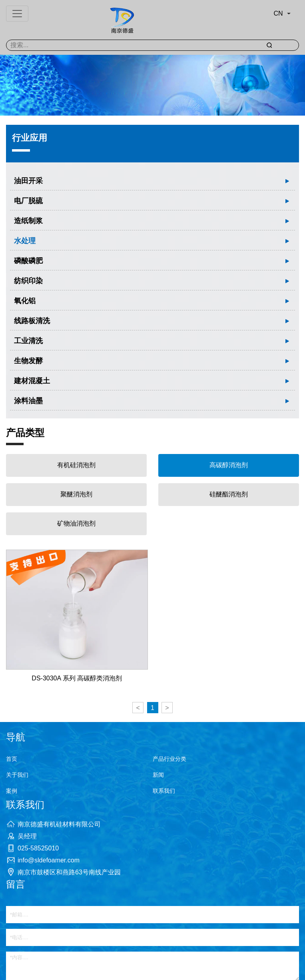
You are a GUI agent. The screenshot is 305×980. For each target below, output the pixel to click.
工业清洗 (28, 341)
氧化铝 (25, 301)
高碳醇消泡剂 (229, 465)
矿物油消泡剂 (76, 523)
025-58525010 (38, 848)
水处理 (25, 241)
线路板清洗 (32, 321)
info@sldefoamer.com (49, 860)
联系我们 (164, 791)
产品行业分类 (169, 759)
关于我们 (17, 775)
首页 (12, 759)
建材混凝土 (32, 381)
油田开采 (28, 181)
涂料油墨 (28, 401)
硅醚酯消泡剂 (229, 494)
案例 (12, 791)
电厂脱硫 (28, 201)
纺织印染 (28, 281)
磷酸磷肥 (28, 261)
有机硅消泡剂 (76, 465)
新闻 (158, 775)
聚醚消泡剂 (76, 494)
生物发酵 (28, 361)
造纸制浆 (28, 221)
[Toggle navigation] (17, 14)
